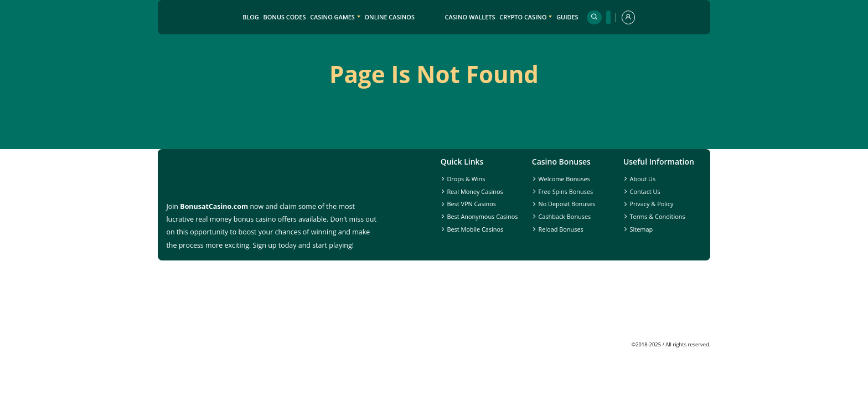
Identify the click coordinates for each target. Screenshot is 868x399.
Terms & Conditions (658, 216)
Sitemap (642, 229)
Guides (567, 17)
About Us (643, 179)
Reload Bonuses (560, 229)
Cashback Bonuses (564, 216)
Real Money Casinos (475, 191)
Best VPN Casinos (471, 204)
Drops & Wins (466, 179)
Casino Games (332, 17)
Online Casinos (390, 17)
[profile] (629, 17)
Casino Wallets (470, 17)
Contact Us (645, 191)
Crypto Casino (523, 17)
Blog (251, 17)
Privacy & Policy (652, 204)
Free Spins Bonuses (565, 191)
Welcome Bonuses (564, 179)
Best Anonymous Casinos (482, 216)
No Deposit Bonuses (567, 204)
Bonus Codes (285, 17)
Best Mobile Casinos (475, 229)
